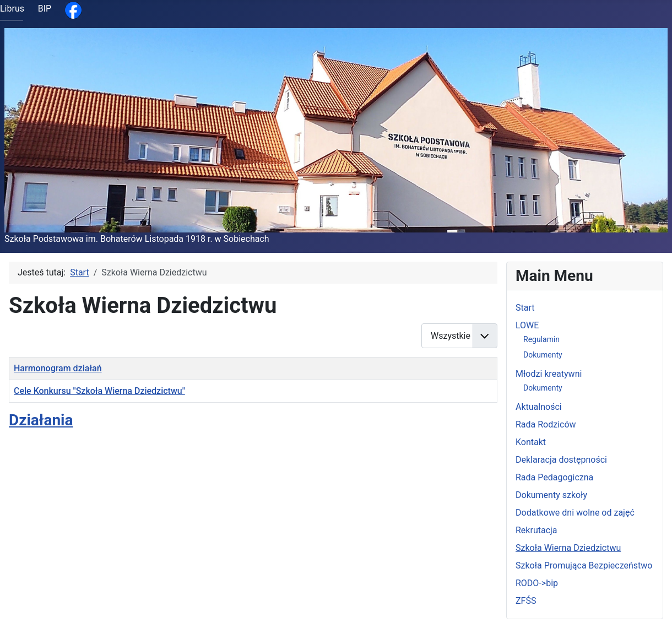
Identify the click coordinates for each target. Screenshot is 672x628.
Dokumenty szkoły (551, 495)
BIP (45, 9)
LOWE (527, 325)
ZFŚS (526, 601)
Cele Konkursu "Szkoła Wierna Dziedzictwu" (99, 391)
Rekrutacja (536, 530)
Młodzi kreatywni (549, 374)
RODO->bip (537, 583)
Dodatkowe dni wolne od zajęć (575, 513)
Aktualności (539, 407)
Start (525, 308)
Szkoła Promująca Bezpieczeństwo (584, 565)
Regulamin (541, 339)
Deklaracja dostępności (561, 460)
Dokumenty (543, 355)
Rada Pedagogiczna (554, 477)
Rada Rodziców (546, 424)
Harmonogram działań (58, 368)
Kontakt (531, 442)
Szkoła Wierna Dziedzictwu (568, 548)
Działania (41, 420)
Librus (12, 9)
